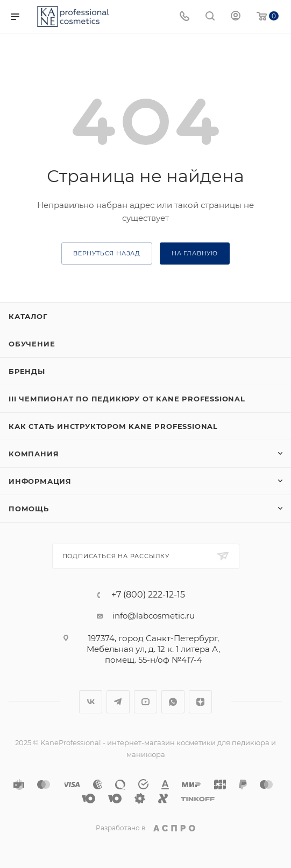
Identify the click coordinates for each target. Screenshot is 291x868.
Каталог (28, 316)
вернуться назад (107, 253)
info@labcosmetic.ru (154, 616)
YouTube (145, 702)
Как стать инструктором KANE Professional (113, 426)
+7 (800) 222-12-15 (148, 595)
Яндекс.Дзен (200, 702)
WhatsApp (173, 702)
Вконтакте (91, 702)
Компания (34, 454)
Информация (40, 481)
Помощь (29, 509)
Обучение (32, 344)
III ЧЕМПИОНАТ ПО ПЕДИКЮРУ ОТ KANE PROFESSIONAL (127, 399)
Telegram (118, 702)
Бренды (27, 371)
